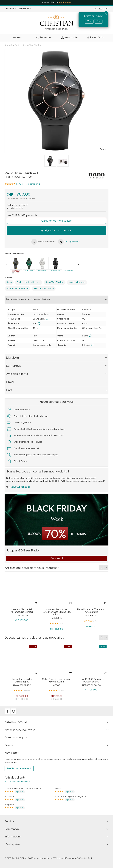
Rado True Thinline (55, 282)
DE (95, 9)
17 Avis (19, 184)
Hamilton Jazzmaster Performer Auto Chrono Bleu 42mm (57, 612)
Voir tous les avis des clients (17, 781)
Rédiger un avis (32, 184)
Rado (9, 282)
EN (106, 9)
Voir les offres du (57, 3)
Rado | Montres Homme (29, 282)
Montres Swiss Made (44, 289)
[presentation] (7, 264)
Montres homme (77, 282)
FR (101, 9)
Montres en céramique (17, 289)
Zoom (103, 149)
